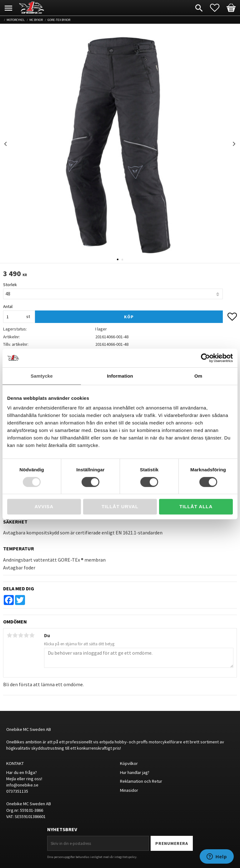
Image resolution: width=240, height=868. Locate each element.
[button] (218, 8)
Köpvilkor (129, 763)
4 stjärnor (26, 635)
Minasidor (129, 790)
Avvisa (44, 506)
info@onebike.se (22, 785)
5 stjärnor (32, 635)
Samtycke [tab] (42, 376)
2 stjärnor (15, 635)
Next (234, 144)
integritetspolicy (125, 857)
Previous (6, 144)
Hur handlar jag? (135, 772)
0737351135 (17, 791)
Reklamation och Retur (141, 781)
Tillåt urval (120, 506)
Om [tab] (198, 376)
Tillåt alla (196, 506)
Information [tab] (120, 376)
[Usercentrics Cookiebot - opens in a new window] (205, 358)
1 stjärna (9, 635)
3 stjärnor (21, 635)
